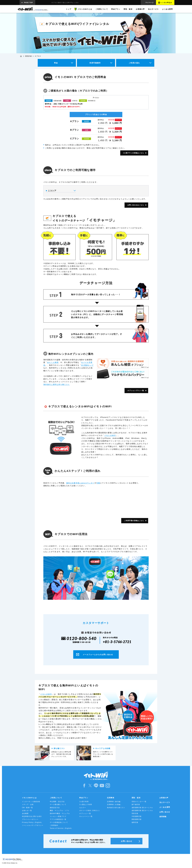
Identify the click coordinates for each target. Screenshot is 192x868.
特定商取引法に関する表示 (32, 816)
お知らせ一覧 (27, 811)
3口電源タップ (87, 365)
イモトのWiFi (110, 435)
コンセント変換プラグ (58, 816)
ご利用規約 (54, 825)
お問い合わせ (165, 812)
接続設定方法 (55, 808)
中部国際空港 (137, 816)
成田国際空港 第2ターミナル (142, 811)
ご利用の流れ (134, 63)
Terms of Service (61, 828)
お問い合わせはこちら (136, 205)
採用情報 (163, 817)
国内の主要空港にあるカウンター (80, 483)
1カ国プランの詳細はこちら (134, 153)
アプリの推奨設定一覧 (58, 819)
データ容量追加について (59, 822)
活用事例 (111, 798)
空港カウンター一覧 (139, 802)
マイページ (149, 3)
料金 (56, 63)
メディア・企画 (28, 805)
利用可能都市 (95, 63)
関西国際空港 (137, 819)
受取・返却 (136, 798)
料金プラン (84, 798)
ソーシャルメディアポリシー (33, 825)
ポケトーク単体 (90, 811)
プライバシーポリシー (30, 819)
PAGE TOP (28, 3)
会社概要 (25, 813)
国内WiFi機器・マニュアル (60, 813)
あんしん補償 (53, 362)
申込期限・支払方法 (57, 802)
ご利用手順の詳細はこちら (134, 521)
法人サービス (165, 802)
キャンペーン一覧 (86, 816)
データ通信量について (58, 805)
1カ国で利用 (84, 802)
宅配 (98, 483)
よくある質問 (165, 807)
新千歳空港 (136, 805)
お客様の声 (164, 798)
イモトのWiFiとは (29, 798)
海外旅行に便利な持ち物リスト (57, 384)
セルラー (83, 808)
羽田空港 (135, 813)
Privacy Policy (32, 822)
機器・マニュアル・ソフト (60, 811)
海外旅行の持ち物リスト (116, 808)
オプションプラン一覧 (136, 391)
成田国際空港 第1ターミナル (142, 808)
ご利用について (56, 798)
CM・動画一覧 (27, 808)
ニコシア (61, 191)
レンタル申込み (166, 3)
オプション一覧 (85, 813)
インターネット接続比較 (31, 802)
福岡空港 (135, 822)
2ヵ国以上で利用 (86, 805)
